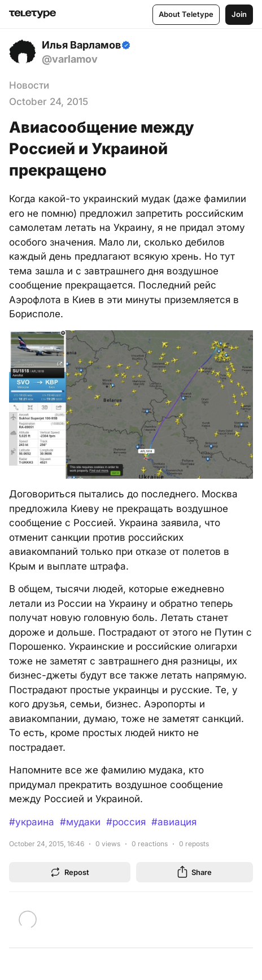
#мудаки (80, 822)
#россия (126, 822)
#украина (32, 822)
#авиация (174, 822)
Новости (29, 85)
